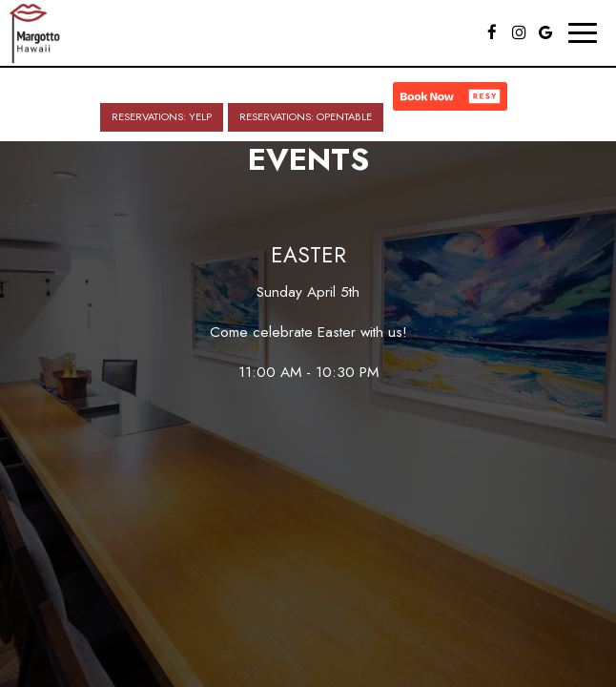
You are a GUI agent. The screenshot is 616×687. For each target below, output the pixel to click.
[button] (450, 96)
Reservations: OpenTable (306, 116)
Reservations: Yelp (162, 116)
